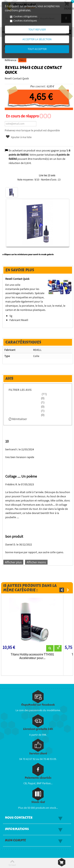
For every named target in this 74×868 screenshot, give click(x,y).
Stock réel (38, 802)
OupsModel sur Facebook (38, 705)
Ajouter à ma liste (19, 137)
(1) (43, 402)
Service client (38, 753)
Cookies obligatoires (25, 16)
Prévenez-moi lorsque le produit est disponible (32, 130)
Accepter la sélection (37, 39)
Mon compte (15, 840)
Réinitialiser (18, 419)
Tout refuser (37, 29)
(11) (44, 394)
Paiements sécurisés (38, 778)
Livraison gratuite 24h (38, 729)
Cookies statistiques (25, 20)
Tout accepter (37, 49)
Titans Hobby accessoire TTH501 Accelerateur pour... (32, 656)
